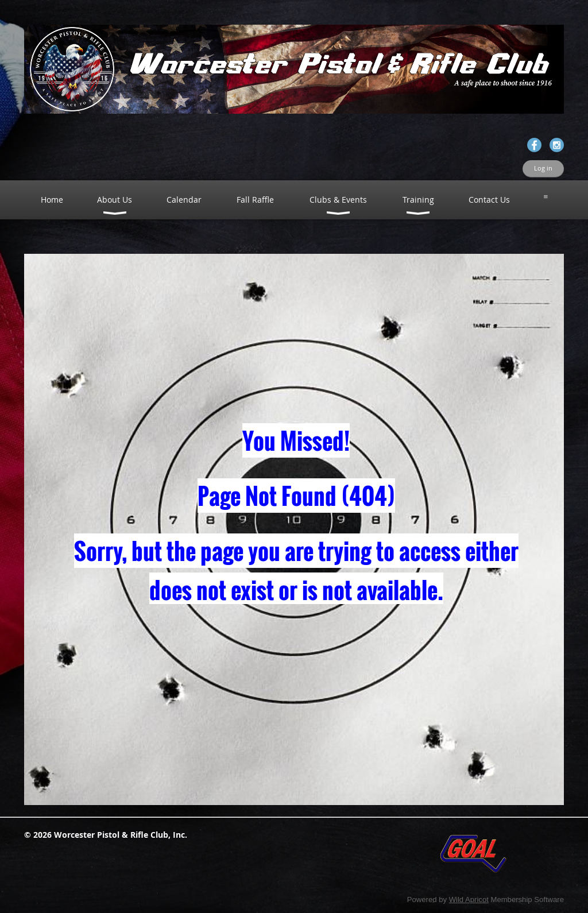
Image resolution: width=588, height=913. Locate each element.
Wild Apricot (469, 900)
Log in (543, 168)
